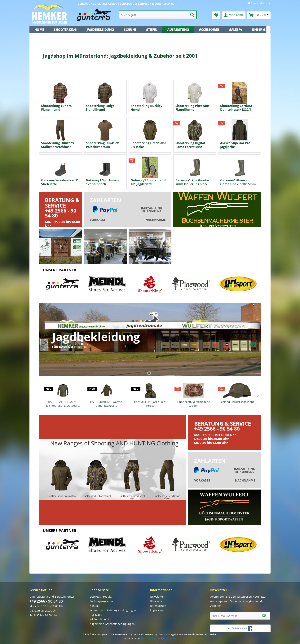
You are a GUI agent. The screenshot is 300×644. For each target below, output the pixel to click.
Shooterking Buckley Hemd (146, 108)
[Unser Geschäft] (265, 29)
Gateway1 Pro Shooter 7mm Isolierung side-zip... (192, 182)
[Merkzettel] (216, 15)
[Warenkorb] (259, 15)
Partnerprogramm (101, 601)
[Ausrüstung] (178, 29)
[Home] (39, 29)
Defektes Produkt (101, 597)
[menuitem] (158, 15)
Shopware (168, 638)
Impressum (157, 610)
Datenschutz (158, 606)
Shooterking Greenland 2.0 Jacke (148, 145)
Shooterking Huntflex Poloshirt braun (102, 145)
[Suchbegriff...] (158, 15)
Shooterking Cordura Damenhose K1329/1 (236, 108)
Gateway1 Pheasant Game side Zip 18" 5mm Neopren (238, 182)
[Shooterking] (65, 29)
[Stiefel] (152, 29)
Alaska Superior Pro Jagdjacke (235, 145)
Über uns (156, 601)
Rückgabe (96, 615)
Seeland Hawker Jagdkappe (237, 402)
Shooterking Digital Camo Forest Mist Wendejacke (190, 145)
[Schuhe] (130, 29)
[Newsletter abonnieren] (264, 616)
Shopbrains (148, 638)
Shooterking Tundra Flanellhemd (56, 108)
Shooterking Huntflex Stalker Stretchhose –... (59, 145)
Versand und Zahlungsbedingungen (113, 610)
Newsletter (157, 597)
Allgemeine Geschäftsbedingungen (112, 624)
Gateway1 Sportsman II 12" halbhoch (104, 182)
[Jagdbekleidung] (100, 29)
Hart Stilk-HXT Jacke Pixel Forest (150, 404)
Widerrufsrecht (99, 619)
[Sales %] (236, 29)
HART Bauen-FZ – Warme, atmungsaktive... (106, 404)
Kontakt (95, 606)
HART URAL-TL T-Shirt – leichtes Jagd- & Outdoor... (63, 404)
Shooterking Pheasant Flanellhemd (192, 108)
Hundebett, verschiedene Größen (194, 404)
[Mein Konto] (234, 15)
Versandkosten (142, 634)
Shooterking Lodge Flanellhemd (100, 108)
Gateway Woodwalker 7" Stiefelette (60, 182)
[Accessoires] (209, 29)
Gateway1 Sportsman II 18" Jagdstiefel (148, 182)
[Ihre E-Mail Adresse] (234, 616)
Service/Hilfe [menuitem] (258, 3)
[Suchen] (192, 15)
